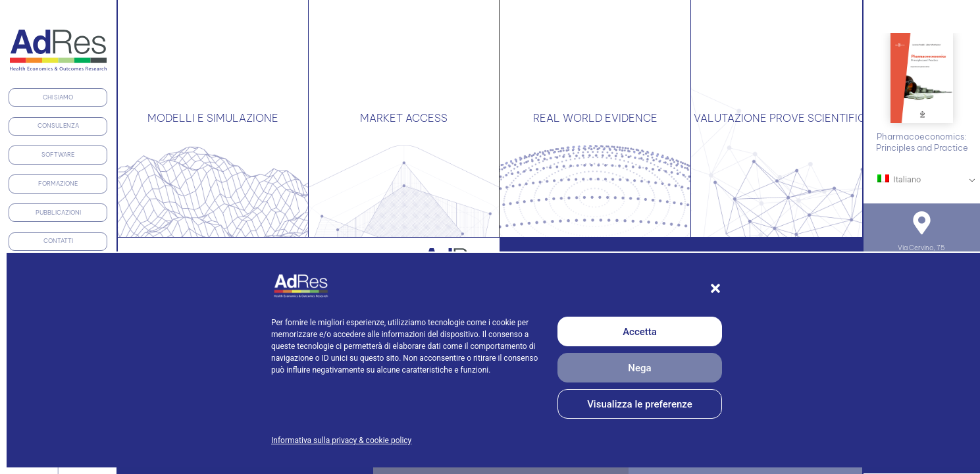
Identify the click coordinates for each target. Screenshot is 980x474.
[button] (715, 288)
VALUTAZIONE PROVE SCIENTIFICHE (787, 118)
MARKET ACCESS (404, 118)
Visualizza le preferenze (640, 404)
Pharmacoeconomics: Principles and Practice (922, 142)
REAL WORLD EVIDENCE (595, 118)
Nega (639, 368)
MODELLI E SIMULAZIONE (213, 118)
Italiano (899, 179)
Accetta (640, 332)
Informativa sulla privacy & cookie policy (341, 440)
